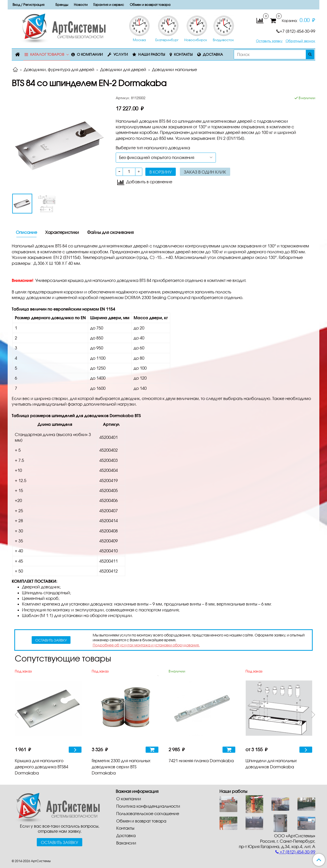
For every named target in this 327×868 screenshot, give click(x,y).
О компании (90, 54)
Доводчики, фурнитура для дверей (59, 69)
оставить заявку (51, 640)
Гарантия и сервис (109, 5)
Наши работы (152, 54)
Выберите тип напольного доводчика (153, 148)
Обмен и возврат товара (150, 5)
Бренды (62, 5)
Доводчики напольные (174, 69)
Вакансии (126, 843)
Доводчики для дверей (123, 69)
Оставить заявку (269, 41)
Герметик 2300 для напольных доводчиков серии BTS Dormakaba (121, 767)
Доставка (213, 54)
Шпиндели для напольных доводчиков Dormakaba (271, 764)
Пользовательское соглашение (148, 813)
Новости (81, 5)
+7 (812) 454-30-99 (296, 31)
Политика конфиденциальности (148, 806)
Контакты (183, 54)
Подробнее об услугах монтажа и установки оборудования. (146, 645)
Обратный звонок (300, 41)
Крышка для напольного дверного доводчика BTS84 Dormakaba (42, 767)
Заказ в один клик (205, 172)
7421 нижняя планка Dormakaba (201, 761)
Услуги (121, 54)
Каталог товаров (47, 54)
